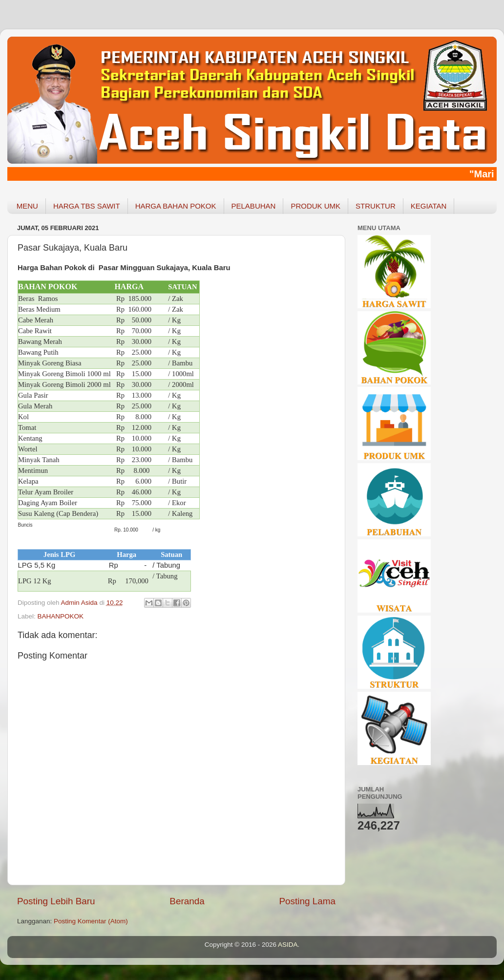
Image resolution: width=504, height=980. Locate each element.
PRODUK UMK (315, 206)
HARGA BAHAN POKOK (176, 206)
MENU (27, 206)
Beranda (187, 901)
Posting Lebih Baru (56, 901)
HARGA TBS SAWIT (87, 206)
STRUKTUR (376, 206)
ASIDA (288, 945)
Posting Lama (307, 901)
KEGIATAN (429, 206)
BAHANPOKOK (61, 616)
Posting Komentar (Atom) (91, 921)
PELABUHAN (254, 206)
